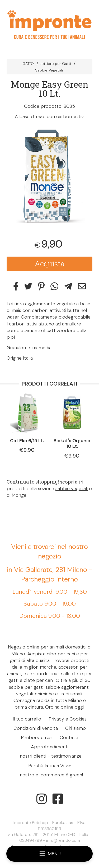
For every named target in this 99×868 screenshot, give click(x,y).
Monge (19, 495)
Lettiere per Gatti (55, 64)
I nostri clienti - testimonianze (49, 756)
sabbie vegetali (72, 489)
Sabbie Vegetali (49, 70)
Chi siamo (76, 728)
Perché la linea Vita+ (50, 766)
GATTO (28, 64)
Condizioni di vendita (36, 728)
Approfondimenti (50, 747)
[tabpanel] (49, 176)
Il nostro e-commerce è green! (50, 775)
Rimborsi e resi (37, 737)
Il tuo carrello (27, 719)
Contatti (69, 737)
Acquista (50, 264)
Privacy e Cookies (68, 719)
